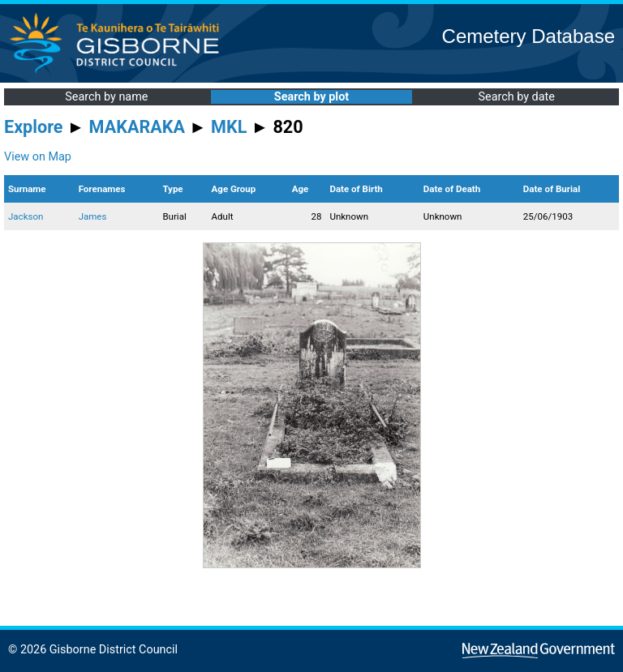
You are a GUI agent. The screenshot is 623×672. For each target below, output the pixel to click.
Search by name (106, 97)
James (93, 216)
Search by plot (311, 97)
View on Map (38, 157)
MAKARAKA (137, 127)
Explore (34, 127)
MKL (229, 127)
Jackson (26, 216)
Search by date (516, 97)
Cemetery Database (528, 36)
